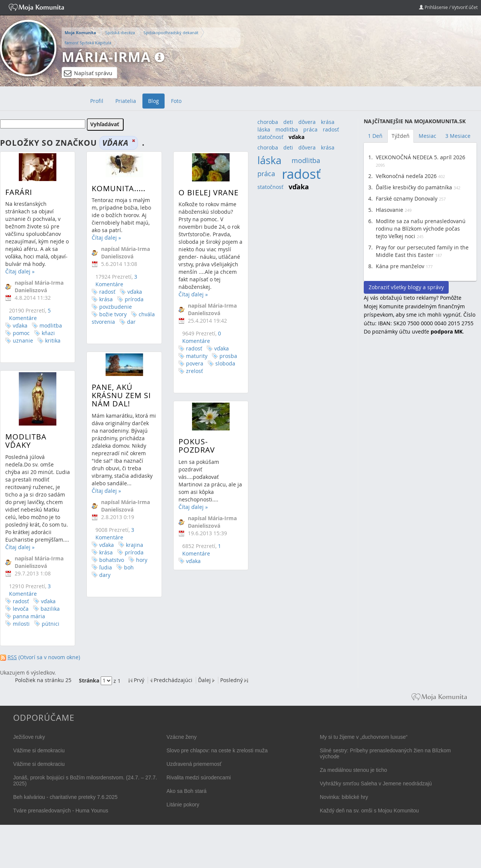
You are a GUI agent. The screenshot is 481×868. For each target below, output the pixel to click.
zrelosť (189, 371)
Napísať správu (88, 73)
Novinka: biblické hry (344, 797)
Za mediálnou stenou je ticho (353, 770)
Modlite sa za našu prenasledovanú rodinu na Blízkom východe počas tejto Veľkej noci (421, 229)
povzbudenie (113, 307)
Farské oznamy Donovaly (407, 199)
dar (129, 322)
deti (288, 122)
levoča (21, 618)
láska (264, 129)
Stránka (89, 680)
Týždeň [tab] (401, 136)
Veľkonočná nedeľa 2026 (406, 176)
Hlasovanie (389, 210)
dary (103, 582)
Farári (19, 192)
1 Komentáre (196, 556)
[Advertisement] (420, 463)
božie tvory (111, 314)
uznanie (23, 340)
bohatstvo (109, 567)
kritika (53, 340)
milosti (21, 633)
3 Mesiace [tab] (458, 136)
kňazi (48, 333)
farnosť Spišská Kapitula (88, 43)
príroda (132, 299)
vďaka (20, 325)
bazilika (50, 618)
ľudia (103, 574)
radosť (105, 292)
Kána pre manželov (400, 266)
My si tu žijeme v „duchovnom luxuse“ (364, 737)
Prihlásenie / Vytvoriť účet (448, 7)
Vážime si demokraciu (39, 750)
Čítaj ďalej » (20, 271)
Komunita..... (116, 188)
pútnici (51, 633)
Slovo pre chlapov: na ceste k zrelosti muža (217, 750)
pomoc (21, 333)
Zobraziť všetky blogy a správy (406, 287)
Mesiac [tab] (427, 136)
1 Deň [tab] (375, 136)
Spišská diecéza (120, 32)
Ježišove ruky (29, 737)
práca (310, 129)
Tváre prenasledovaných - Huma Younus (61, 811)
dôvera (307, 122)
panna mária (29, 625)
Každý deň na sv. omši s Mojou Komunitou (369, 811)
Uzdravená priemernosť (194, 764)
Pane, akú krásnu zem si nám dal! (119, 402)
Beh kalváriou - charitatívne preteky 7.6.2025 (65, 797)
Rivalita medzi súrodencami (199, 777)
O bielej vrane (203, 192)
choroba (268, 122)
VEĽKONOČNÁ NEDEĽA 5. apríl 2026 (420, 157)
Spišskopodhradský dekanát (171, 32)
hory (139, 567)
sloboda (220, 363)
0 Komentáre (196, 337)
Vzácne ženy (182, 737)
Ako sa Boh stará (187, 791)
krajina (132, 552)
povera (189, 363)
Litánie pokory (183, 805)
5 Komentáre (30, 314)
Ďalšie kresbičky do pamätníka (414, 187)
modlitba (51, 325)
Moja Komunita (80, 33)
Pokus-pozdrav (191, 452)
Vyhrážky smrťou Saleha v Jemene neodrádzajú (376, 783)
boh (127, 574)
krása (104, 299)
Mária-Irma (106, 57)
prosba (223, 356)
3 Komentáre (114, 280)
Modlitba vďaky (26, 450)
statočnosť (270, 137)
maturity (191, 356)
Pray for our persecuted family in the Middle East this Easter (422, 251)
